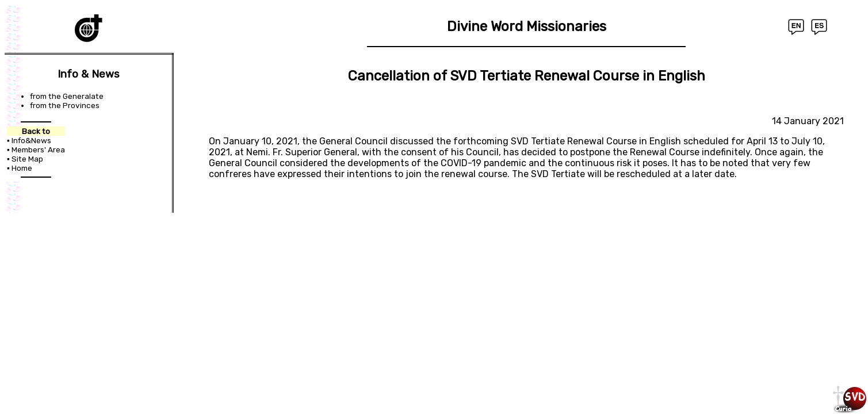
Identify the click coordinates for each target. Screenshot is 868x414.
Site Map (27, 159)
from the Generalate (67, 96)
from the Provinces (65, 105)
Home (22, 168)
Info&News (31, 140)
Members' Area (38, 149)
